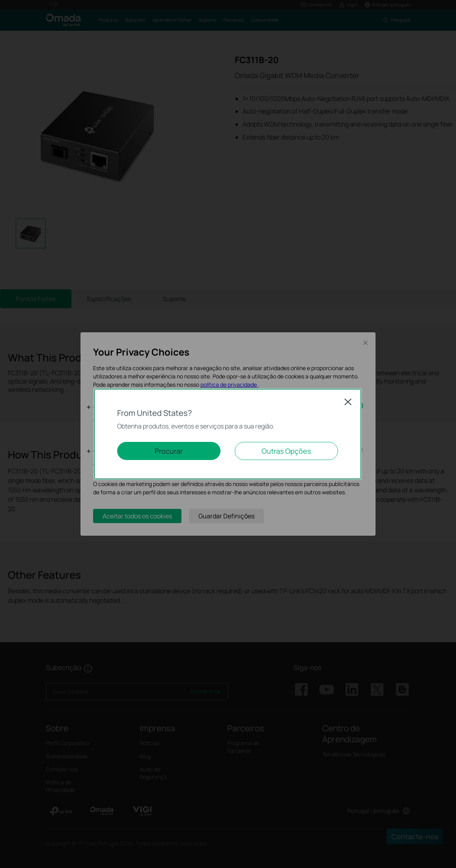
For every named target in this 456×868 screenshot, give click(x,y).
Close (348, 402)
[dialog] (228, 434)
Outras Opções (286, 451)
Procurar (169, 451)
